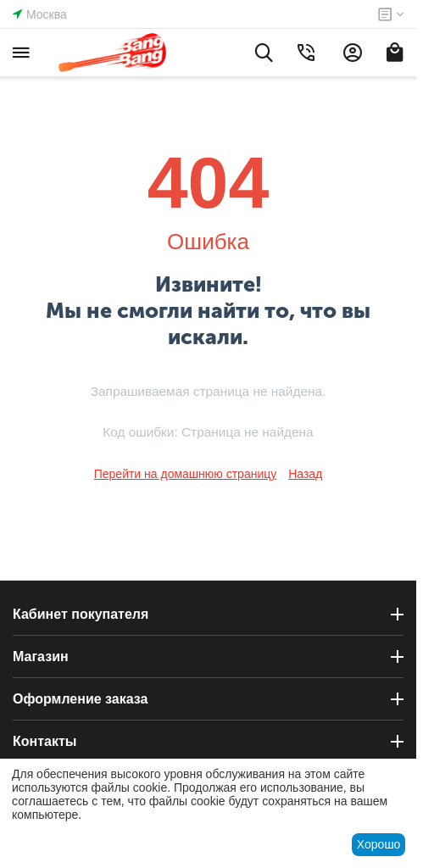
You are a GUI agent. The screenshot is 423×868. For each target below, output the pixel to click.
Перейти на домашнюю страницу (186, 474)
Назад (305, 474)
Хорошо (379, 844)
